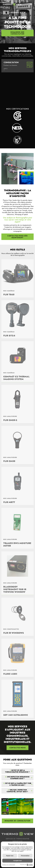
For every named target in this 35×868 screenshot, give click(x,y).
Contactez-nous (24, 764)
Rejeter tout (10, 856)
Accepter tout (17, 861)
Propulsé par (26, 865)
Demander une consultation (17, 33)
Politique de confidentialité (9, 865)
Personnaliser (25, 856)
